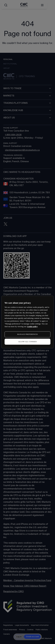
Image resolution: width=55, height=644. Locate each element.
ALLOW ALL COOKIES (28, 342)
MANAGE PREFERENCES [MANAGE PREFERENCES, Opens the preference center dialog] (27, 334)
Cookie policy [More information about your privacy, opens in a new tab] (32, 326)
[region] (27, 322)
